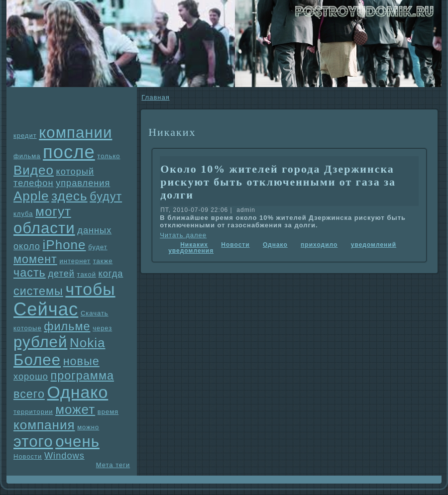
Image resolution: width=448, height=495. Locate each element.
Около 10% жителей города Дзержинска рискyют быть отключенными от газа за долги (278, 182)
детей (61, 274)
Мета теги (113, 465)
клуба (23, 214)
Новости (28, 456)
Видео (34, 170)
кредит (25, 136)
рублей (40, 342)
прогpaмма (82, 376)
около (27, 246)
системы (38, 291)
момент (35, 259)
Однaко (78, 392)
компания (44, 425)
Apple (31, 196)
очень (77, 442)
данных (94, 230)
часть (30, 273)
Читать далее (183, 235)
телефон (34, 183)
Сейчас (46, 309)
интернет (75, 261)
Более (37, 360)
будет (98, 247)
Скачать (95, 313)
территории (33, 412)
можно (88, 427)
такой (87, 274)
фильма (27, 156)
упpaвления (83, 183)
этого (33, 442)
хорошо (31, 377)
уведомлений (374, 245)
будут (106, 197)
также (103, 261)
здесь (69, 196)
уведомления (191, 251)
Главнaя (155, 97)
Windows (64, 456)
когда (111, 274)
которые (28, 328)
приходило (319, 245)
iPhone (64, 245)
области (44, 228)
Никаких (194, 245)
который (75, 172)
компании (75, 133)
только (109, 156)
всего (29, 394)
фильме (67, 326)
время (108, 412)
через (102, 328)
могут (53, 211)
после (69, 152)
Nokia (87, 343)
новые (81, 361)
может (75, 409)
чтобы (90, 289)
